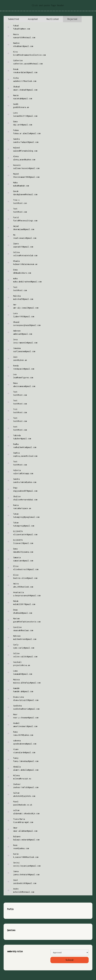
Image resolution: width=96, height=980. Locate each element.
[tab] (13, 19)
